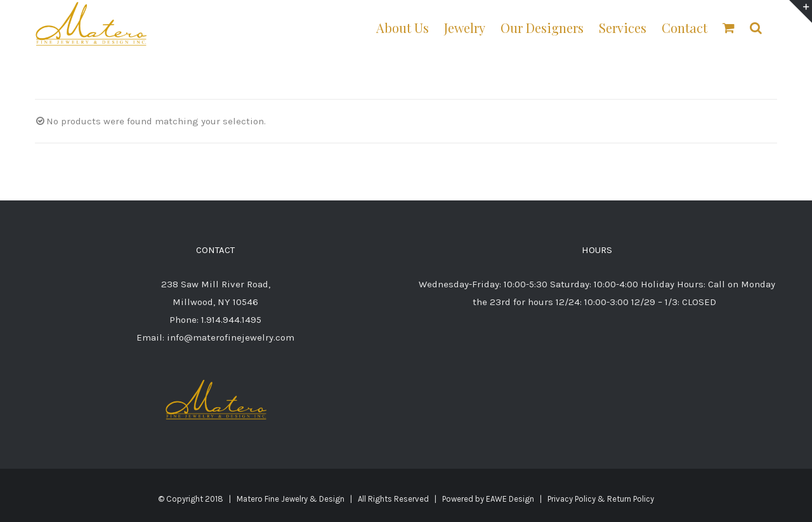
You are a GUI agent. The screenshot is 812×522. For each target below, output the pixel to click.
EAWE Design (510, 499)
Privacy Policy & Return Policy (601, 499)
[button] (756, 27)
